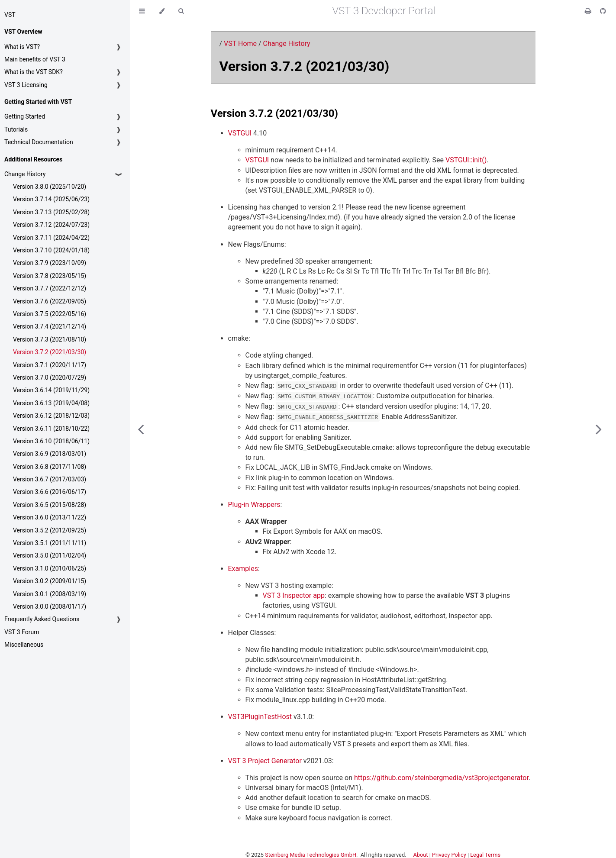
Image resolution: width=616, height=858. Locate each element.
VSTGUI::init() (466, 160)
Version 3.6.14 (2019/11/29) (51, 390)
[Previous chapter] (141, 429)
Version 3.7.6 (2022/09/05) (50, 301)
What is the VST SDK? (34, 72)
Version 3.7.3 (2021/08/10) (50, 339)
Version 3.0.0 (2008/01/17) (50, 606)
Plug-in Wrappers (254, 505)
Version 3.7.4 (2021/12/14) (50, 326)
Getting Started (25, 116)
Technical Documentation (39, 142)
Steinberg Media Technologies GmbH (311, 855)
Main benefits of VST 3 (35, 59)
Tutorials (16, 129)
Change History (25, 174)
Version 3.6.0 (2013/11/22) (50, 517)
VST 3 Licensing (26, 85)
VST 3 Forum (22, 632)
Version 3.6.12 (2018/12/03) (51, 416)
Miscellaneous (24, 645)
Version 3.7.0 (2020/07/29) (50, 377)
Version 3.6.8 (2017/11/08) (50, 467)
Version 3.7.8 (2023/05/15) (50, 276)
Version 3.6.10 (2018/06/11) (51, 441)
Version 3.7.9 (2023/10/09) (50, 263)
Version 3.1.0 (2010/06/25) (50, 568)
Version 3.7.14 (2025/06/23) (51, 199)
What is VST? (22, 47)
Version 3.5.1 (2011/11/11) (50, 543)
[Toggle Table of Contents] (142, 11)
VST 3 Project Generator (265, 761)
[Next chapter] (599, 429)
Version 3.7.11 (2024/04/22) (51, 238)
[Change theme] (162, 11)
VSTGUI (240, 133)
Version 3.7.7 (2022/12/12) (50, 288)
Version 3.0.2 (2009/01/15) (50, 581)
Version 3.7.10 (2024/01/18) (51, 250)
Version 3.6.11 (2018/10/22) (51, 429)
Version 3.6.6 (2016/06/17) (50, 492)
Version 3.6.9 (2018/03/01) (50, 454)
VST (10, 15)
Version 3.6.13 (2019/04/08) (51, 403)
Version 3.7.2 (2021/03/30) (50, 352)
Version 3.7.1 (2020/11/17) (50, 365)
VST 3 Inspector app (294, 595)
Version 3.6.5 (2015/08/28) (50, 505)
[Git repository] (603, 11)
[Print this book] (589, 11)
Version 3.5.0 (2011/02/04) (50, 555)
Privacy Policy (449, 855)
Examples (243, 569)
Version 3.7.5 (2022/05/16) (50, 314)
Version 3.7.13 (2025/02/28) (51, 212)
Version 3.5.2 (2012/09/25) (50, 530)
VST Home (240, 44)
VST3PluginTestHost (260, 717)
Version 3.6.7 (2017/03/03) (50, 479)
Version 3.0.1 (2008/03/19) (50, 594)
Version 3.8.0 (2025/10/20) (50, 187)
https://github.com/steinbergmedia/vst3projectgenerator (441, 778)
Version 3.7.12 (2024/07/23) (51, 225)
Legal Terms (485, 855)
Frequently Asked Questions (42, 619)
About (420, 855)
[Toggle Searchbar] (181, 11)
